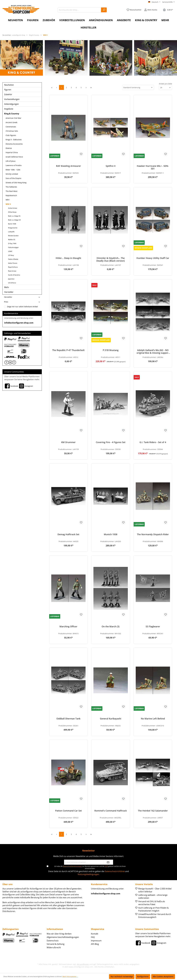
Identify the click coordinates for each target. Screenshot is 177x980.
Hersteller (9, 292)
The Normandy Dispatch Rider (153, 534)
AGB (106, 866)
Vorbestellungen (12, 99)
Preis (22, 302)
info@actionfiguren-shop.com (19, 323)
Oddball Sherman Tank (68, 719)
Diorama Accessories (14, 144)
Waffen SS (12, 240)
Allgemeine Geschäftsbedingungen (63, 937)
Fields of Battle (13, 259)
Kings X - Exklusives (14, 140)
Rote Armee (12, 271)
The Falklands (11, 187)
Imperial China (12, 152)
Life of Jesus (11, 161)
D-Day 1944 (12, 243)
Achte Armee (13, 208)
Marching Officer (68, 626)
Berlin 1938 (12, 224)
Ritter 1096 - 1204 (13, 170)
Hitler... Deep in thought (68, 258)
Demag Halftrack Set (68, 534)
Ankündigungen (11, 104)
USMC (10, 251)
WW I (8, 200)
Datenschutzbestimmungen (72, 866)
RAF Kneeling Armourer (68, 166)
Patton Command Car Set (68, 811)
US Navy (11, 255)
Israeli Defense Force (14, 157)
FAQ (93, 937)
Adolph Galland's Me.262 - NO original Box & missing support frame (153, 351)
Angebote (9, 109)
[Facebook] (11, 386)
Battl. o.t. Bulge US (14, 220)
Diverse (9, 148)
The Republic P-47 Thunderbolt (68, 350)
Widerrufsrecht (54, 947)
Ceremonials (11, 127)
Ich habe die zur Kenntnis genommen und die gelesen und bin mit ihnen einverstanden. (90, 867)
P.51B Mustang (111, 350)
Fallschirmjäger (13, 247)
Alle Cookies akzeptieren (163, 976)
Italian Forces (13, 263)
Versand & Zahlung (56, 944)
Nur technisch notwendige (122, 976)
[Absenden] (108, 862)
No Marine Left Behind (153, 719)
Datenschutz (53, 941)
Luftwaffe (11, 232)
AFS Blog (95, 944)
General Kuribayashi (111, 719)
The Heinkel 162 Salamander (153, 811)
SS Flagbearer (153, 626)
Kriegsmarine (13, 228)
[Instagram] (26, 386)
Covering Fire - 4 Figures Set (111, 442)
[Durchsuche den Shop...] (79, 10)
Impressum (96, 941)
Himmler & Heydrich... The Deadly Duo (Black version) (111, 259)
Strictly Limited (12, 174)
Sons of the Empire (13, 178)
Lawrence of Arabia (14, 165)
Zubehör (8, 94)
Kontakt (95, 934)
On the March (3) (111, 626)
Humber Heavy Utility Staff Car (153, 258)
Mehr (7, 287)
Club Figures (11, 135)
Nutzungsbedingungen (88, 874)
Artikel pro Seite (166, 84)
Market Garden (13, 236)
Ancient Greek (11, 122)
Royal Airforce (13, 267)
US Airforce (12, 283)
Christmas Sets (12, 131)
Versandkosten (83, 964)
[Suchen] (104, 10)
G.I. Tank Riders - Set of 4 (153, 442)
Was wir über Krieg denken (59, 934)
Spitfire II (111, 166)
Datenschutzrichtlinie (115, 871)
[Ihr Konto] (151, 10)
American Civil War (13, 118)
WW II (8, 204)
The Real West (11, 191)
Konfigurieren (143, 976)
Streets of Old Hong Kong (16, 183)
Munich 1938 (111, 534)
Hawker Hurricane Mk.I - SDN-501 (153, 167)
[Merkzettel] (134, 10)
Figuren (8, 90)
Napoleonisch (11, 195)
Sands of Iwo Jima (14, 275)
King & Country (12, 114)
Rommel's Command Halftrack (111, 811)
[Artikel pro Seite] (166, 87)
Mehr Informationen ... (70, 976)
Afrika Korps (12, 212)
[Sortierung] (138, 87)
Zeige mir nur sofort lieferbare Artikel (22, 307)
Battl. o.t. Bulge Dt (14, 216)
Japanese (11, 279)
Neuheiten (9, 85)
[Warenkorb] (168, 10)
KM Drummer (68, 442)
